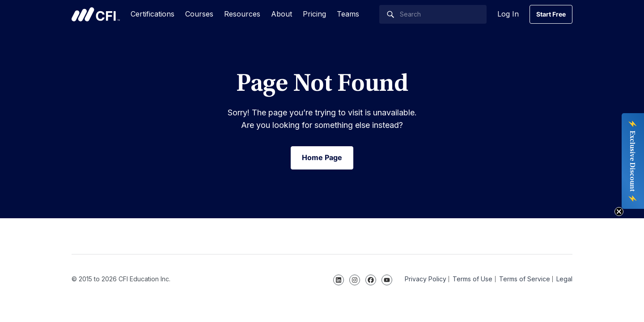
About (282, 14)
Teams (348, 14)
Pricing (314, 14)
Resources (242, 14)
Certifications (153, 14)
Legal (564, 279)
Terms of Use (472, 279)
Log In (508, 14)
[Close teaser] (619, 212)
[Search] (433, 14)
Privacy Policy (426, 279)
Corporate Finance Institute (96, 14)
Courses (199, 14)
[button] (633, 161)
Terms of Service (525, 279)
